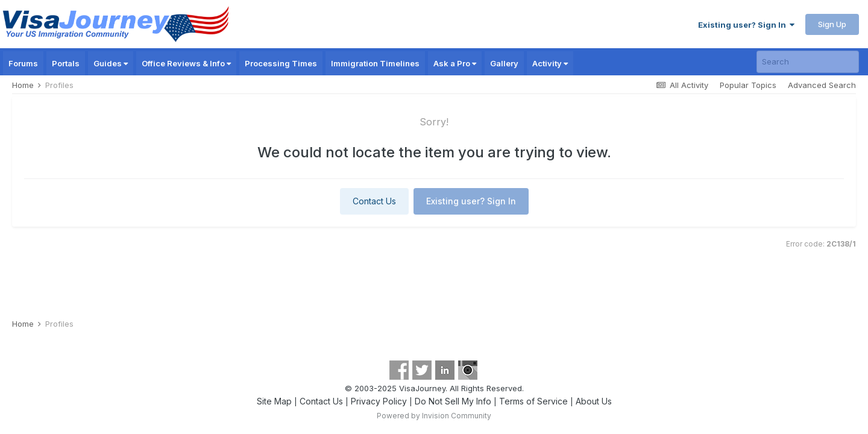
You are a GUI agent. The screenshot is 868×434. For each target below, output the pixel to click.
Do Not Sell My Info (453, 401)
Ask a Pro (455, 63)
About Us (594, 401)
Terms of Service (533, 401)
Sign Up (832, 24)
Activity (550, 63)
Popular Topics (748, 85)
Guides (111, 63)
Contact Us (374, 201)
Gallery (504, 63)
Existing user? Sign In (746, 25)
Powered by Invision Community (434, 416)
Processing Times (281, 63)
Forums (23, 63)
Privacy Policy (379, 401)
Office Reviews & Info (186, 63)
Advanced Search (822, 85)
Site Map (274, 401)
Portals (66, 63)
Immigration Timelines (375, 63)
